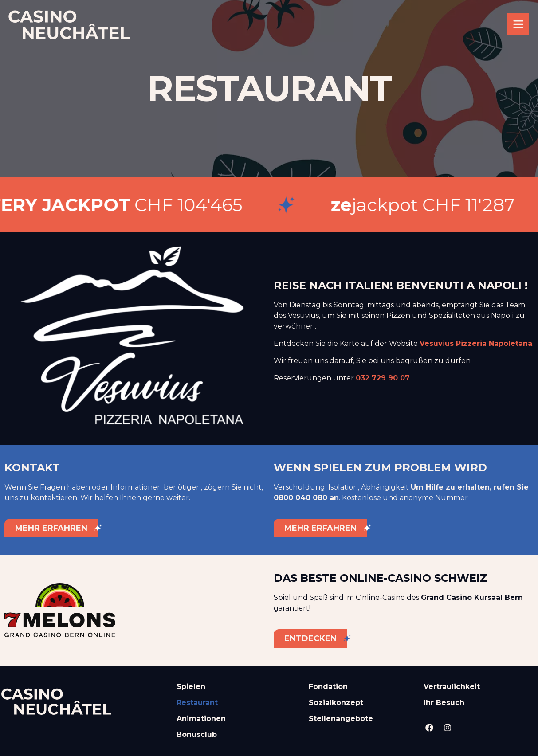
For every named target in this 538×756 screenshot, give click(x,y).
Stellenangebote (341, 719)
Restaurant (197, 703)
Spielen (191, 687)
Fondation (328, 687)
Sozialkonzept (336, 703)
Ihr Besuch (444, 703)
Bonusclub (197, 734)
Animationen (201, 719)
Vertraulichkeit (452, 687)
